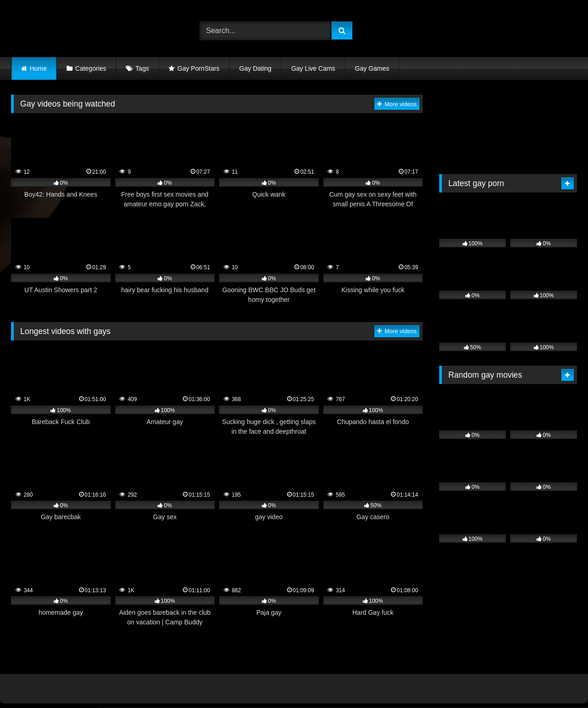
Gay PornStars (198, 68)
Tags (142, 68)
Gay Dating (255, 68)
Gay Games (372, 68)
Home (38, 68)
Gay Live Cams (313, 68)
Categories (91, 68)
